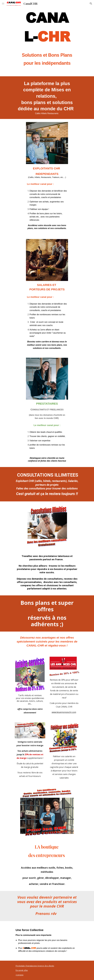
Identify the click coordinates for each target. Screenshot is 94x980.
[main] (47, 38)
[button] (3, 4)
